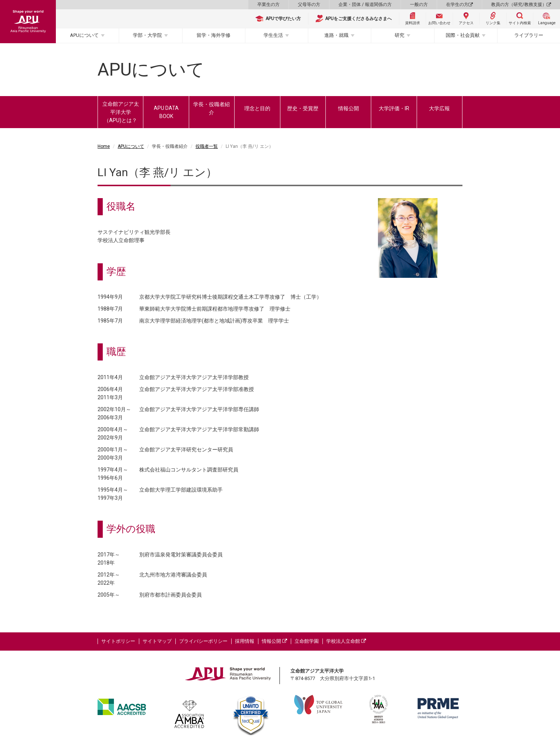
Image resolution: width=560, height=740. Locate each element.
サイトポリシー (118, 641)
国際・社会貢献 (463, 35)
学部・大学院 (147, 35)
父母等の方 (309, 4)
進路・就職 (336, 35)
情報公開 (349, 108)
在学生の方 (459, 4)
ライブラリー (529, 35)
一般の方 (419, 4)
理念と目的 (257, 108)
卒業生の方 (268, 4)
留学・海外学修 (214, 35)
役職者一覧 (207, 146)
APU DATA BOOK (166, 112)
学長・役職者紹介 (211, 108)
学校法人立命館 (346, 641)
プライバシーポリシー (203, 641)
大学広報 (439, 108)
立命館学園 (307, 641)
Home (104, 146)
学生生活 (273, 35)
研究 (400, 35)
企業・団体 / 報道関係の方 (365, 4)
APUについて (84, 35)
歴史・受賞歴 (303, 108)
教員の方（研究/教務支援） (521, 4)
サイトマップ (157, 641)
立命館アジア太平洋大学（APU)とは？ (121, 112)
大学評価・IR (394, 108)
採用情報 (245, 641)
